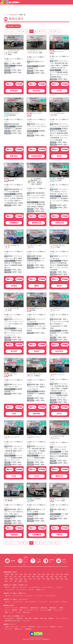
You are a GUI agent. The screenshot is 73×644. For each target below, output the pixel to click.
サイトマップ (9, 629)
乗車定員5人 (44, 608)
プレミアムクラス (21, 590)
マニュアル (15, 608)
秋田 (26, 574)
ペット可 (18, 612)
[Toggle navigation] (70, 2)
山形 (30, 574)
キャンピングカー (58, 610)
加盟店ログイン (19, 629)
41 (44, 31)
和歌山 (11, 579)
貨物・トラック (9, 612)
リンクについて (26, 621)
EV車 (20, 610)
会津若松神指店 (36, 156)
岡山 (26, 579)
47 (51, 31)
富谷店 (59, 156)
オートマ (8, 608)
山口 (35, 579)
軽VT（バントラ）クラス (19, 587)
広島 (30, 579)
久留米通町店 (36, 535)
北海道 (7, 574)
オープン (8, 610)
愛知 (42, 577)
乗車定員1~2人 (24, 608)
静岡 (38, 577)
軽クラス (8, 587)
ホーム (6, 15)
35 (19, 31)
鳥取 (17, 579)
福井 (20, 577)
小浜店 (14, 414)
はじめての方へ (9, 618)
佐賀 (62, 579)
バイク (36, 610)
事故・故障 (28, 618)
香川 (44, 579)
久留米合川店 (59, 223)
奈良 (6, 579)
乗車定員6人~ (54, 608)
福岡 (57, 579)
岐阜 (33, 577)
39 (36, 31)
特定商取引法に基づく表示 (12, 621)
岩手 (17, 574)
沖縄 (26, 581)
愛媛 (48, 579)
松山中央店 (59, 351)
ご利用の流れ (19, 618)
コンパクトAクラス (34, 587)
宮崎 (15, 581)
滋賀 (51, 577)
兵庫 (65, 577)
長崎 (66, 579)
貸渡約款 (51, 618)
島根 (21, 579)
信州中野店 (36, 414)
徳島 (39, 579)
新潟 (6, 577)
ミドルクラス (59, 587)
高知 (53, 579)
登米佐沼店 (14, 91)
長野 (29, 577)
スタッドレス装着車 (46, 610)
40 (40, 31)
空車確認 (19, 84)
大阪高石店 (14, 535)
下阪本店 (59, 535)
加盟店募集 (28, 629)
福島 (35, 574)
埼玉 (53, 574)
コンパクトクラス (17, 596)
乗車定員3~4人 (35, 608)
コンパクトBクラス (47, 587)
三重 (47, 577)
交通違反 (36, 618)
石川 (15, 577)
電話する (10, 84)
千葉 (57, 574)
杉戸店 (59, 91)
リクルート (60, 627)
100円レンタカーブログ (12, 627)
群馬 (48, 574)
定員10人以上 (26, 612)
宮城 (21, 574)
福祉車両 (14, 610)
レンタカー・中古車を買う (28, 627)
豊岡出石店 (59, 476)
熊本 (6, 581)
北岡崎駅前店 (14, 223)
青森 (12, 574)
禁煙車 (61, 608)
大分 (11, 581)
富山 (11, 577)
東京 (62, 574)
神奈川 (67, 574)
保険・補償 (43, 618)
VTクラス (31, 590)
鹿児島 (20, 581)
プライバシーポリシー (62, 618)
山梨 (24, 577)
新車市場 (53, 627)
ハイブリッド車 (28, 610)
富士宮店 (14, 351)
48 (56, 31)
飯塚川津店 (14, 156)
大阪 (60, 577)
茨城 (39, 574)
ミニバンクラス (10, 590)
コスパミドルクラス (30, 602)
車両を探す (14, 15)
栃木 (44, 574)
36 (23, 31)
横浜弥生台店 (36, 223)
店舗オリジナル (40, 590)
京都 (56, 577)
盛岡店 (36, 286)
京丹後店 (14, 286)
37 (27, 31)
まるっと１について (43, 627)
